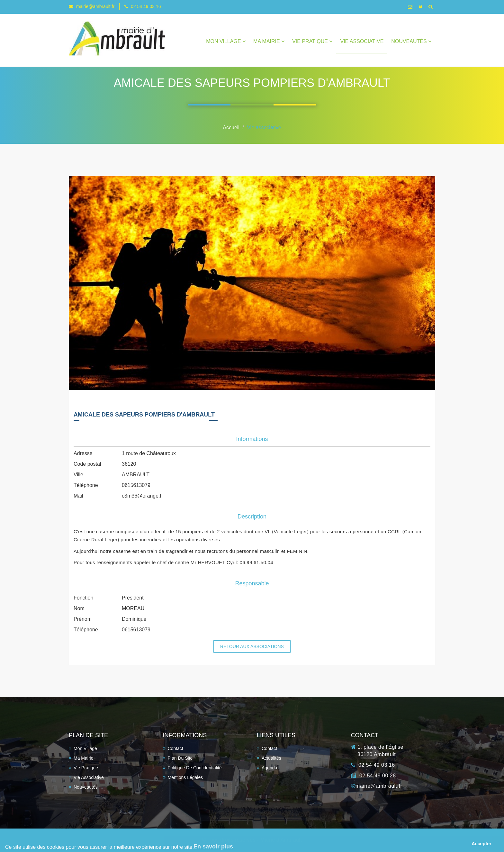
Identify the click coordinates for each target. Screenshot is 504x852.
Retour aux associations (252, 646)
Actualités (271, 758)
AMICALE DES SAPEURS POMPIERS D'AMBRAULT (144, 415)
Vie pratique (312, 41)
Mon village (226, 41)
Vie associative (362, 41)
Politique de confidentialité (195, 768)
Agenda (269, 768)
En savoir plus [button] (213, 847)
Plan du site (180, 758)
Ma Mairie (269, 41)
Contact (175, 748)
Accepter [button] (482, 844)
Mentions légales (185, 777)
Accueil (231, 128)
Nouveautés (411, 41)
